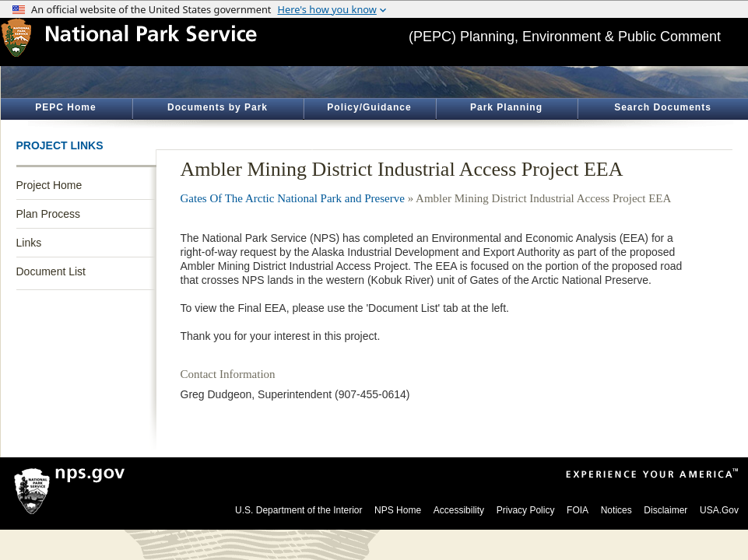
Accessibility (459, 510)
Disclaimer (665, 510)
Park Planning (506, 107)
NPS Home (398, 510)
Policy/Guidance (369, 107)
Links (29, 243)
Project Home (49, 185)
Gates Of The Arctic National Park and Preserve (293, 198)
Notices (616, 510)
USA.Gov (719, 510)
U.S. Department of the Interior (298, 510)
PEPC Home (65, 107)
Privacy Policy (526, 510)
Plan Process (48, 214)
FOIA (578, 510)
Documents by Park (218, 107)
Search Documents (663, 107)
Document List (51, 271)
